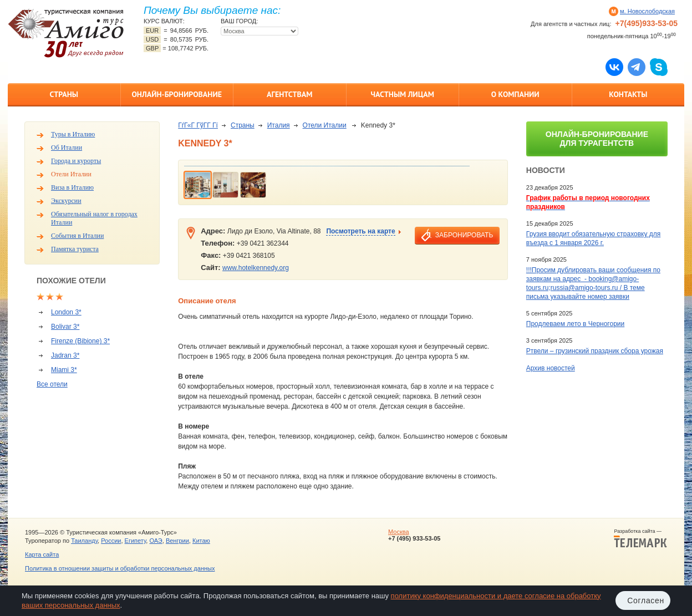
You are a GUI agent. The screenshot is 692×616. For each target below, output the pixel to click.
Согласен (646, 600)
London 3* (66, 312)
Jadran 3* (65, 355)
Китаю (201, 541)
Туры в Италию (73, 134)
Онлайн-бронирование (177, 94)
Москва (399, 532)
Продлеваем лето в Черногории (575, 324)
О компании (515, 94)
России (111, 541)
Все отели (52, 384)
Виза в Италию (72, 187)
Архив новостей (551, 368)
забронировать (464, 235)
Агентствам (289, 94)
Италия (279, 125)
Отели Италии (71, 174)
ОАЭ (156, 541)
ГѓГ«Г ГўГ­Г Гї (198, 125)
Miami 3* (64, 370)
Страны (64, 94)
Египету (136, 541)
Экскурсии (66, 201)
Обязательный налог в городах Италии (94, 218)
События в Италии (77, 236)
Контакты (628, 94)
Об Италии (67, 147)
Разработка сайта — (640, 538)
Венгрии (177, 541)
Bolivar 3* (65, 327)
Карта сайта (42, 554)
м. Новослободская (647, 11)
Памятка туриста (75, 249)
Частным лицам (403, 94)
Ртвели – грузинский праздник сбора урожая (595, 351)
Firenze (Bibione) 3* (80, 341)
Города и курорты (76, 161)
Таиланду (84, 541)
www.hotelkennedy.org (256, 268)
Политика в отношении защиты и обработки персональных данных (120, 568)
